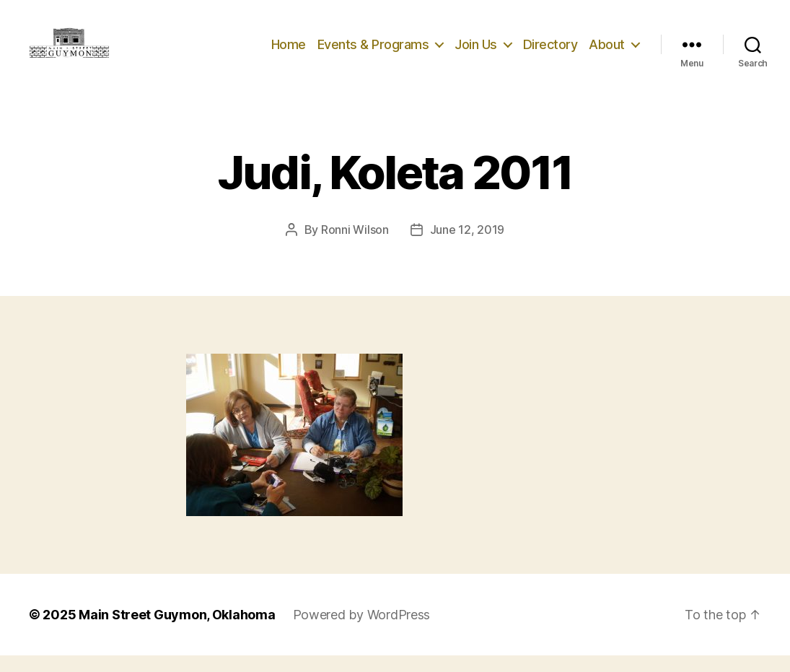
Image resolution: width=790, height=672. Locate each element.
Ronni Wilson (355, 246)
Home (289, 52)
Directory (550, 52)
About (607, 52)
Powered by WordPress (362, 631)
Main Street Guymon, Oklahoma (177, 631)
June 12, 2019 (468, 246)
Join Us (476, 52)
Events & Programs (373, 52)
